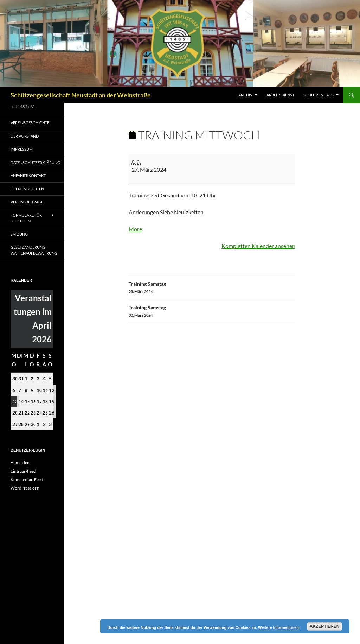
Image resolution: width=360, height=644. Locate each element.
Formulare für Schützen (26, 218)
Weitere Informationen (278, 627)
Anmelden (20, 463)
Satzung (19, 234)
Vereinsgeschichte (30, 123)
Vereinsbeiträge (27, 202)
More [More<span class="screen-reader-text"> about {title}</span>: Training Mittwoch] (135, 229)
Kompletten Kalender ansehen (258, 246)
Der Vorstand (25, 136)
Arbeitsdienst (280, 95)
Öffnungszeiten (27, 189)
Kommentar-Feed (27, 479)
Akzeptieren (325, 626)
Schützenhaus (319, 95)
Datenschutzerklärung (35, 162)
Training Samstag (212, 288)
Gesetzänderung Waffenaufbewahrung (34, 250)
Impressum (22, 149)
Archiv (245, 95)
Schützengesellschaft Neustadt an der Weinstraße (81, 95)
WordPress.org (25, 488)
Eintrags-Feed (23, 471)
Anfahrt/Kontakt (28, 175)
